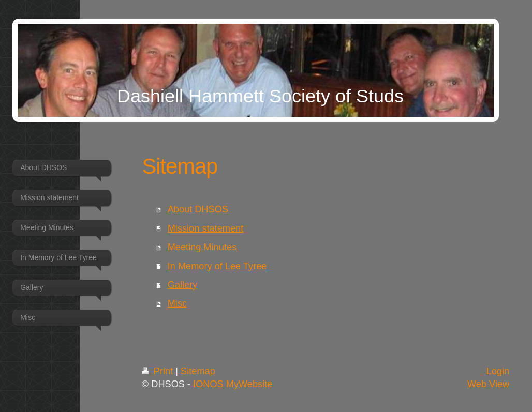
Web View (488, 384)
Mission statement (206, 228)
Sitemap (198, 371)
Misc (177, 303)
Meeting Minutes (202, 247)
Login (498, 371)
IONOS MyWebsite (233, 384)
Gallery (183, 285)
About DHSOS (198, 209)
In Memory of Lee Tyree (217, 266)
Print (159, 371)
